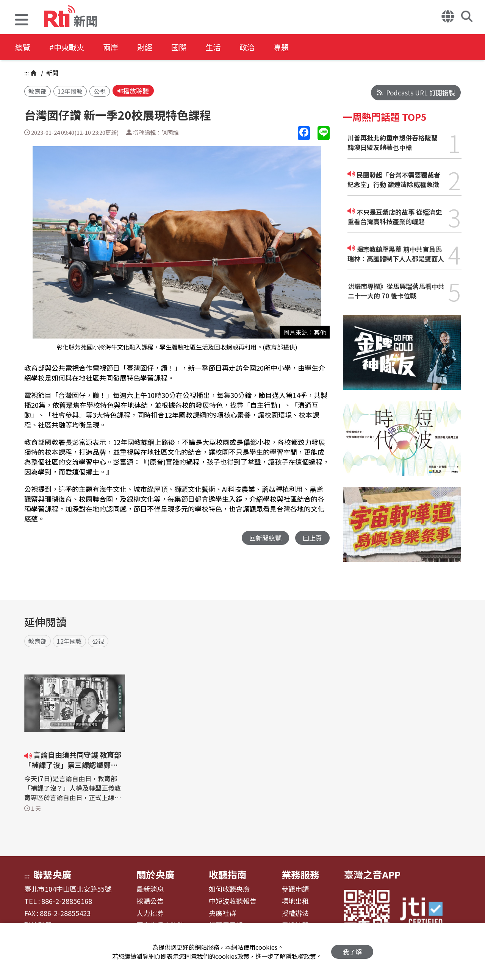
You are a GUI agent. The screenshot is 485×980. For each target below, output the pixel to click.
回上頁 (312, 538)
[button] (22, 21)
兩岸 (111, 47)
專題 (281, 47)
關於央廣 (155, 874)
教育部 (38, 91)
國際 (179, 47)
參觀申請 (295, 889)
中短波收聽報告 (233, 901)
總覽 (23, 47)
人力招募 (150, 913)
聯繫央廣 (52, 874)
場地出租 (295, 901)
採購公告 (150, 901)
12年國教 (70, 91)
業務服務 (300, 874)
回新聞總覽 (265, 538)
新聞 (52, 73)
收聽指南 (228, 874)
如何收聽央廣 (229, 889)
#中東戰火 (67, 47)
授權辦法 (295, 913)
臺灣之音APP (372, 874)
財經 (145, 47)
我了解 (352, 952)
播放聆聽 (133, 91)
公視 (100, 91)
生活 (213, 47)
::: (27, 73)
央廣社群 (222, 913)
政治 (247, 47)
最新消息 (150, 889)
